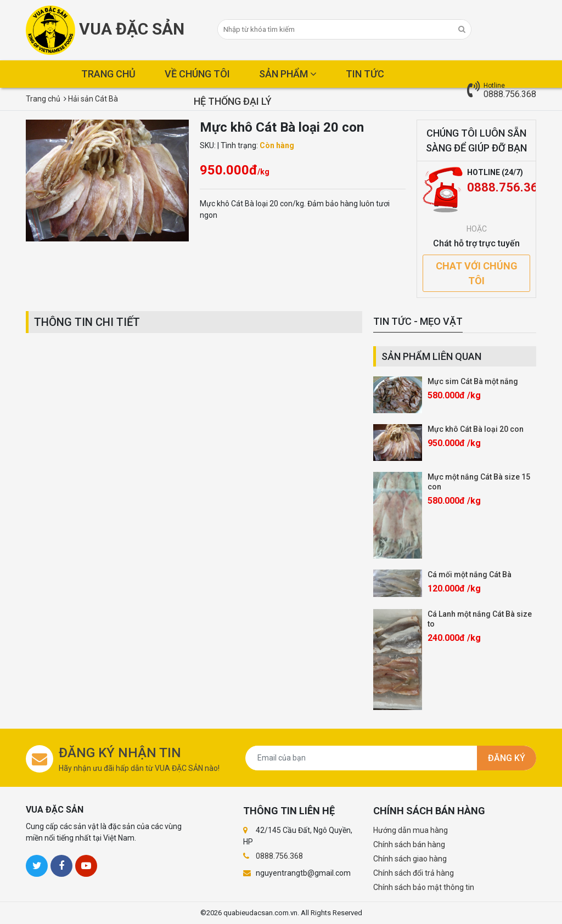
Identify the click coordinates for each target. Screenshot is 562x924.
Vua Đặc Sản (105, 30)
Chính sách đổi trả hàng (414, 873)
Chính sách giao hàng (410, 859)
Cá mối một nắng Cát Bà (470, 574)
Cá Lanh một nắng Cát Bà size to (480, 619)
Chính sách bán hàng (409, 844)
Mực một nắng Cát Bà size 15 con (479, 482)
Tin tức (365, 74)
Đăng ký (507, 758)
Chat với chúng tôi (477, 273)
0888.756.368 (510, 94)
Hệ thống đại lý (233, 101)
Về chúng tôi (197, 74)
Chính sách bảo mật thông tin (424, 887)
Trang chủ (108, 74)
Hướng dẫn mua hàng (411, 830)
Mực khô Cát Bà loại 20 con (476, 429)
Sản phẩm (288, 74)
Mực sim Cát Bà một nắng (473, 381)
